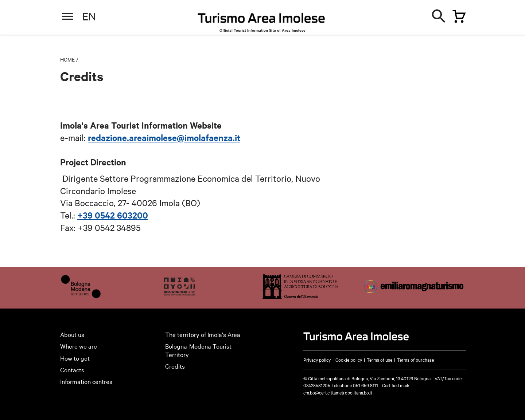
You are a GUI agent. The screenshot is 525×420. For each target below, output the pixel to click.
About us (72, 334)
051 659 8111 (365, 385)
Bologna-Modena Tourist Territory (198, 350)
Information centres (86, 381)
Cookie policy (349, 360)
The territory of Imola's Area (203, 334)
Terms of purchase (415, 360)
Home (67, 59)
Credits (175, 366)
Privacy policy (317, 360)
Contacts (72, 370)
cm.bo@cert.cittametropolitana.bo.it (338, 392)
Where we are (79, 346)
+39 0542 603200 (113, 215)
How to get (75, 358)
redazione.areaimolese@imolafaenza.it (164, 137)
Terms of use (380, 360)
